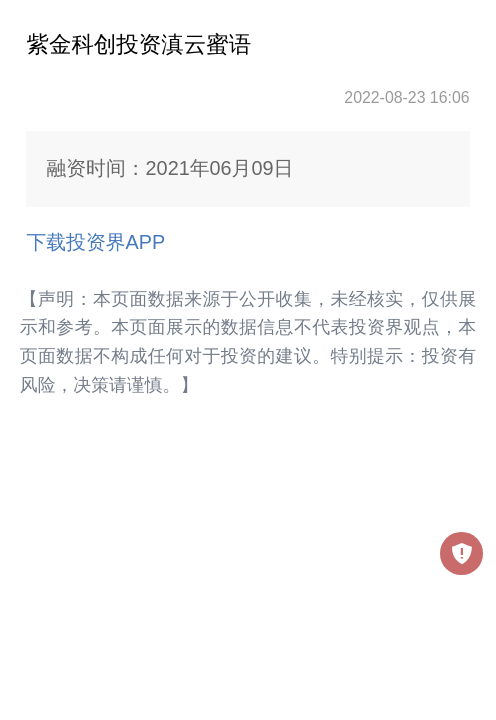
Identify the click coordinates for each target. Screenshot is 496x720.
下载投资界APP (95, 242)
